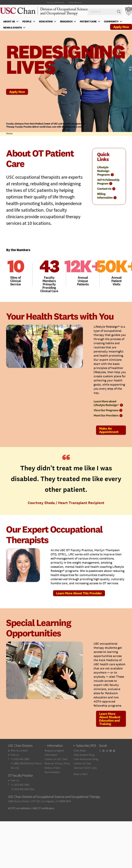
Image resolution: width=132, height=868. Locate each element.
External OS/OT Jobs (85, 768)
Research (68, 21)
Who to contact (19, 751)
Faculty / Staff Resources (56, 3)
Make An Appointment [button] (109, 430)
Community (113, 21)
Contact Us (106, 189)
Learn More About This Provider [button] (79, 593)
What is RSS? (81, 774)
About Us (11, 21)
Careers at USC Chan (56, 759)
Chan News (80, 751)
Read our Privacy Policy (57, 764)
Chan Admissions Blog (86, 759)
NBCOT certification (43, 808)
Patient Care (90, 21)
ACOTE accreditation (19, 808)
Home (9, 133)
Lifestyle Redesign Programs (105, 171)
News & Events (15, 28)
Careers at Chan (82, 764)
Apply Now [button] (121, 27)
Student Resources (75, 3)
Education (48, 21)
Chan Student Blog (84, 755)
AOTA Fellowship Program (108, 182)
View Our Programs (108, 410)
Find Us (15, 755)
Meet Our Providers (108, 415)
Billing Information (107, 196)
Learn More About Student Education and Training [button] (110, 719)
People (29, 21)
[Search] (105, 12)
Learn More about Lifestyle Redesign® (108, 403)
